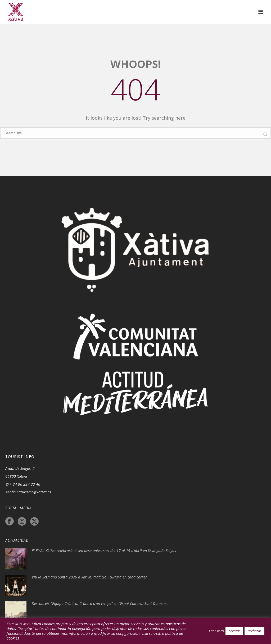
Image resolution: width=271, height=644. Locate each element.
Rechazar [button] (254, 631)
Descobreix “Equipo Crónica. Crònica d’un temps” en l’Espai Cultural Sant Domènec (100, 604)
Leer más (216, 631)
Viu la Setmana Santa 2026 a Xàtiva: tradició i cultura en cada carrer (89, 577)
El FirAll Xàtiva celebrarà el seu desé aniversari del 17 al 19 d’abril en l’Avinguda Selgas (104, 551)
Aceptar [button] (234, 631)
